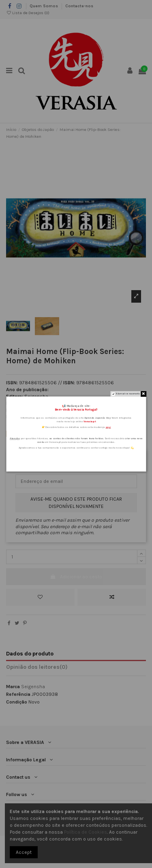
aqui (108, 427)
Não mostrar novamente (128, 394)
